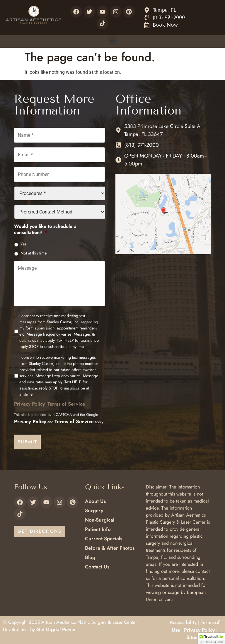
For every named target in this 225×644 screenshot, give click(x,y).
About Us (95, 501)
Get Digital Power (56, 629)
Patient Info (98, 529)
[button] (113, 40)
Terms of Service (66, 405)
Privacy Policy (29, 405)
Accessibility (183, 622)
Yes (23, 243)
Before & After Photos (110, 548)
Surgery (94, 510)
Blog (90, 557)
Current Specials (104, 538)
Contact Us (97, 566)
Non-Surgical (100, 520)
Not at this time (34, 252)
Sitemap (195, 637)
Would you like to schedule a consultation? (45, 229)
